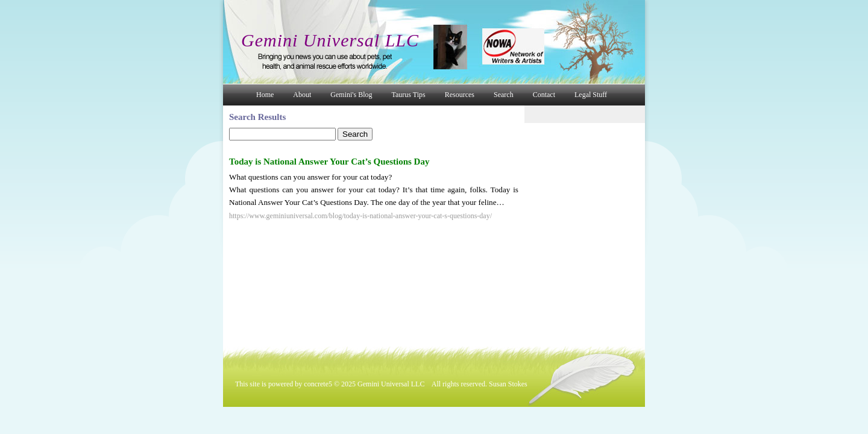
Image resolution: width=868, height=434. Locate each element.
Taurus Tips (409, 95)
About (302, 95)
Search (504, 95)
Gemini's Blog (351, 95)
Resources (460, 95)
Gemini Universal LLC (330, 40)
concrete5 (318, 384)
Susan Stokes (508, 384)
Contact (544, 95)
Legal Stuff (591, 95)
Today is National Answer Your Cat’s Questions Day (329, 162)
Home (265, 95)
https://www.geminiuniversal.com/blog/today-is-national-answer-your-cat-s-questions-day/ (360, 216)
